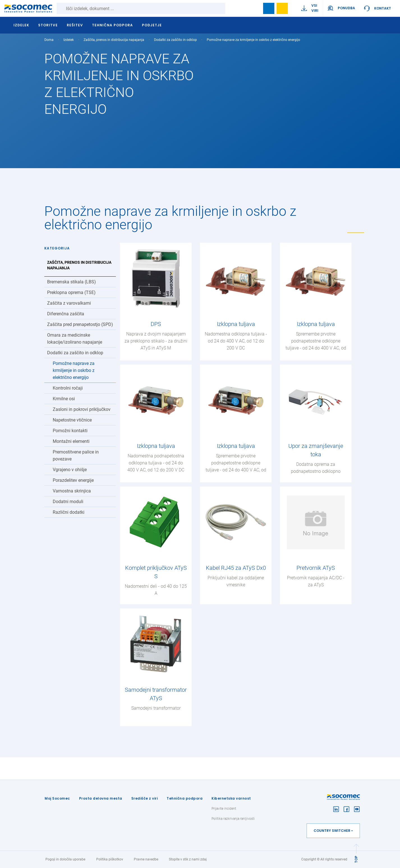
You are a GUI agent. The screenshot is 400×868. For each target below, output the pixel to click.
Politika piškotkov (110, 859)
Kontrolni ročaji (68, 388)
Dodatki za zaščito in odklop (175, 40)
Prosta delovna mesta (101, 798)
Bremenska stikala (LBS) (72, 282)
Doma (49, 40)
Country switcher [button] (332, 831)
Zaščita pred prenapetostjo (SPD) (80, 324)
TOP (356, 859)
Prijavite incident (224, 809)
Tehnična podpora (185, 798)
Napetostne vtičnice (72, 420)
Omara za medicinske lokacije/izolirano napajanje (75, 339)
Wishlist (282, 8)
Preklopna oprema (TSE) (71, 292)
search (255, 8)
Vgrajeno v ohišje (70, 470)
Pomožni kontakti (70, 431)
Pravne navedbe (146, 859)
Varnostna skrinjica (72, 491)
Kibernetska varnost (231, 798)
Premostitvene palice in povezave (76, 455)
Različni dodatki (69, 512)
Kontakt (383, 8)
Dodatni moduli (68, 502)
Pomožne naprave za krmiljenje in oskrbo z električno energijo (74, 370)
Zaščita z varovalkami (69, 303)
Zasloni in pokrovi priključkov (82, 409)
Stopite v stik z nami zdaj (188, 859)
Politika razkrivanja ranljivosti (233, 819)
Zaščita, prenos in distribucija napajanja (114, 40)
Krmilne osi (64, 399)
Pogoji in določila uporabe (65, 859)
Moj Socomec (57, 798)
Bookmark (269, 8)
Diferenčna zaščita (66, 314)
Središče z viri (145, 798)
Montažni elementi (71, 441)
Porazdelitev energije (73, 480)
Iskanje (231, 8)
